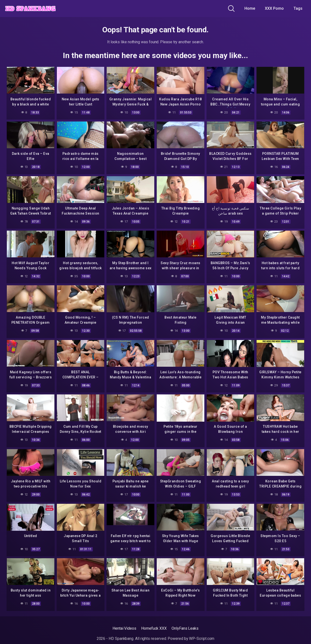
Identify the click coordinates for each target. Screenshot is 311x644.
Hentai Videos (124, 628)
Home (250, 8)
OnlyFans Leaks (185, 628)
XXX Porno (274, 8)
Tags (298, 8)
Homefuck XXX (154, 628)
